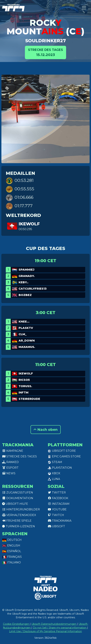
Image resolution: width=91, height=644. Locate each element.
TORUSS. (25, 386)
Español (12, 551)
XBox (54, 473)
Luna (54, 479)
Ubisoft (56, 526)
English (11, 545)
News (9, 473)
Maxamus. (27, 347)
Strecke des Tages (19, 456)
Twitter (57, 493)
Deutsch (12, 540)
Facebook (58, 498)
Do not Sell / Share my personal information (60, 628)
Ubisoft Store (62, 451)
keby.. (23, 282)
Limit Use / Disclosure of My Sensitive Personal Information (45, 631)
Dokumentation (18, 498)
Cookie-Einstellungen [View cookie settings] (16, 624)
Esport (10, 468)
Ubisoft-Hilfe (15, 504)
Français (12, 557)
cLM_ (23, 334)
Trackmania (60, 521)
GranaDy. (27, 276)
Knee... (24, 322)
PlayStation (60, 468)
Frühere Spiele (17, 521)
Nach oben (46, 430)
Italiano (11, 562)
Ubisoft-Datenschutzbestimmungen (54, 624)
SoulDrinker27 (45, 41)
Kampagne (13, 451)
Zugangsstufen (18, 493)
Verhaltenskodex (19, 515)
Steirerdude (29, 399)
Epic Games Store (64, 456)
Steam (55, 462)
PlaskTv (26, 328)
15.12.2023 (45, 52)
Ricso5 (24, 380)
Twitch (56, 515)
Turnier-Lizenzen (18, 526)
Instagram (59, 504)
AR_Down (27, 341)
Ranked (10, 462)
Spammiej (26, 270)
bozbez (25, 295)
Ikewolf (29, 224)
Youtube (57, 509)
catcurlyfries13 (33, 289)
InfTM (23, 393)
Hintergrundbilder (21, 509)
